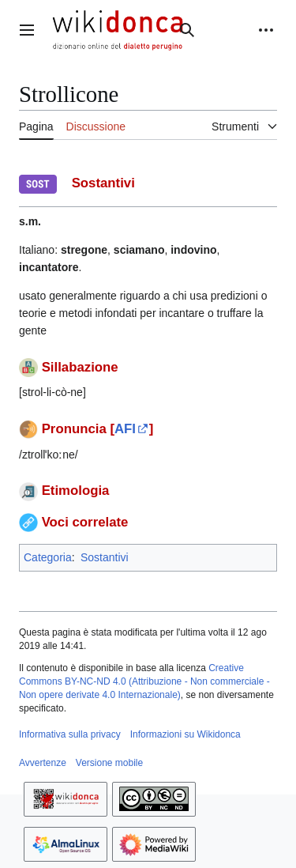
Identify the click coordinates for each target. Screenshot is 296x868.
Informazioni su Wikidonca (185, 734)
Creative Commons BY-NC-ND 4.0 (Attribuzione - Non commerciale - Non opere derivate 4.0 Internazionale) (144, 681)
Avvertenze (43, 763)
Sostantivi (105, 557)
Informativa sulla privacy (70, 734)
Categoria (48, 557)
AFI (125, 429)
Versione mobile (109, 763)
